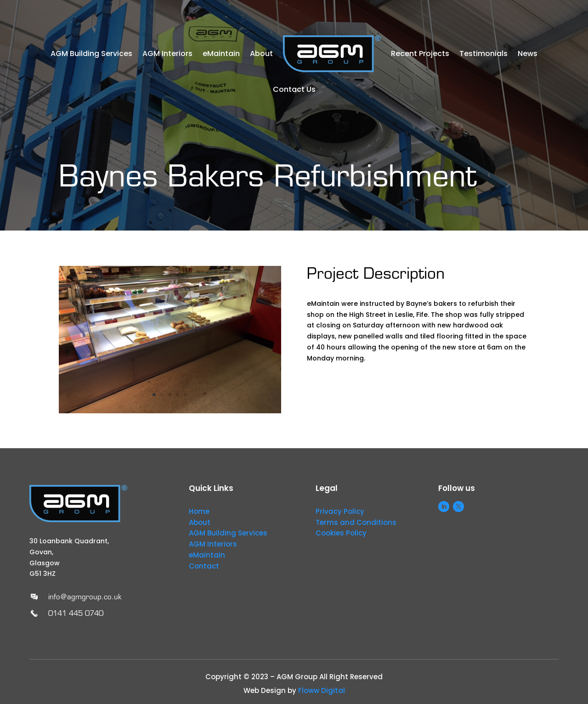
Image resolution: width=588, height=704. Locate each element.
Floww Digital (322, 690)
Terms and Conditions (356, 522)
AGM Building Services (91, 54)
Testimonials (483, 54)
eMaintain (221, 54)
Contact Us (294, 89)
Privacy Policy (340, 511)
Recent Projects (420, 54)
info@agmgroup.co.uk (85, 597)
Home (199, 511)
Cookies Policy (341, 533)
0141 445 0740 (76, 613)
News (528, 54)
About (261, 54)
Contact (204, 566)
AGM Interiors (167, 54)
